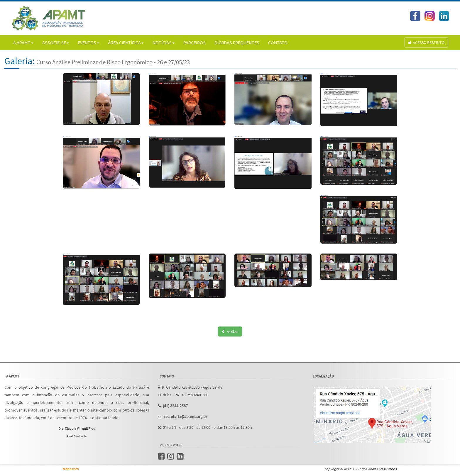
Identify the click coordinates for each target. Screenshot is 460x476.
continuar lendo (104, 418)
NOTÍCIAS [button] (164, 42)
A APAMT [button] (23, 42)
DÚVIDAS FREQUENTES (237, 42)
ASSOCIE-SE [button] (56, 42)
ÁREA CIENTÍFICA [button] (126, 42)
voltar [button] (230, 331)
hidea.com (71, 469)
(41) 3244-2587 (175, 406)
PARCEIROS (195, 42)
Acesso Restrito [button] (426, 42)
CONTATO (278, 42)
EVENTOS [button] (88, 42)
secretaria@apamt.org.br (185, 417)
